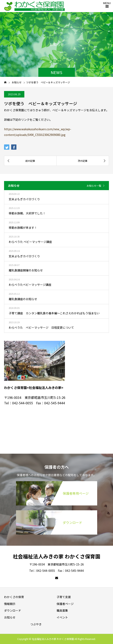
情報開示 (10, 604)
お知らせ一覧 (94, 186)
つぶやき (36, 624)
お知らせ (10, 617)
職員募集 (62, 610)
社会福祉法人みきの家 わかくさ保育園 (56, 556)
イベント (62, 617)
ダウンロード (13, 610)
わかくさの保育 (14, 597)
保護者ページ (65, 604)
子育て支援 (64, 597)
